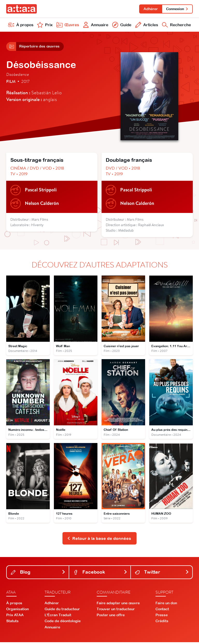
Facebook (100, 574)
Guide (121, 25)
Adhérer (150, 9)
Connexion (177, 9)
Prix (45, 25)
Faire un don (166, 605)
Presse (162, 617)
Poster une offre (111, 617)
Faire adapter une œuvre (118, 605)
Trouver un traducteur (116, 611)
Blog (38, 574)
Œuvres (67, 25)
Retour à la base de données (99, 540)
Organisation (17, 611)
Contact (162, 611)
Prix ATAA (15, 617)
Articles (146, 25)
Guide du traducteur (62, 611)
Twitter (162, 574)
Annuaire (95, 25)
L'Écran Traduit (58, 617)
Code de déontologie (63, 623)
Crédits (162, 623)
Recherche (176, 25)
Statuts (12, 623)
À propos (21, 25)
